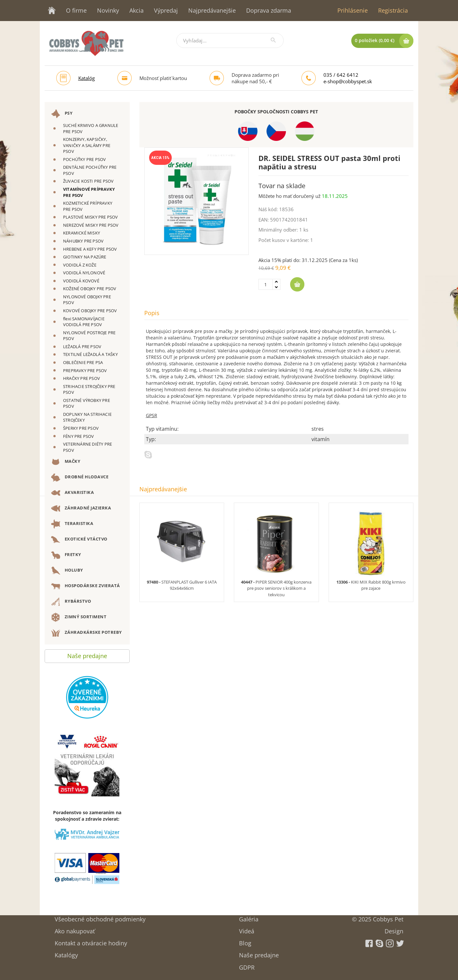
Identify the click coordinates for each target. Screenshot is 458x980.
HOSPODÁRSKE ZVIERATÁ (86, 586)
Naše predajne (87, 654)
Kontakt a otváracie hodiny (91, 941)
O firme (76, 10)
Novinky (108, 10)
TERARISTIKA (72, 524)
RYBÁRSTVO (71, 602)
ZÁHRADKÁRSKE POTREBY (87, 633)
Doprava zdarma (269, 10)
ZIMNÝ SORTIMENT (79, 617)
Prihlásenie (353, 10)
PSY (62, 114)
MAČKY (66, 462)
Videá (247, 929)
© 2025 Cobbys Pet (378, 917)
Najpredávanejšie (212, 10)
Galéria (249, 917)
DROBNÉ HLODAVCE (80, 477)
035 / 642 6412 (341, 75)
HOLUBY (67, 571)
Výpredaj (166, 10)
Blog (245, 941)
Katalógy (66, 953)
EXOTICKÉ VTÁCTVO (79, 540)
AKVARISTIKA (72, 493)
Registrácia (393, 10)
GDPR (247, 965)
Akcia (136, 10)
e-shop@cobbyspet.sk (348, 81)
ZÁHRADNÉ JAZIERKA (81, 508)
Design (394, 929)
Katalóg (87, 78)
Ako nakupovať (75, 929)
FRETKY (66, 555)
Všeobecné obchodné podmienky (100, 917)
